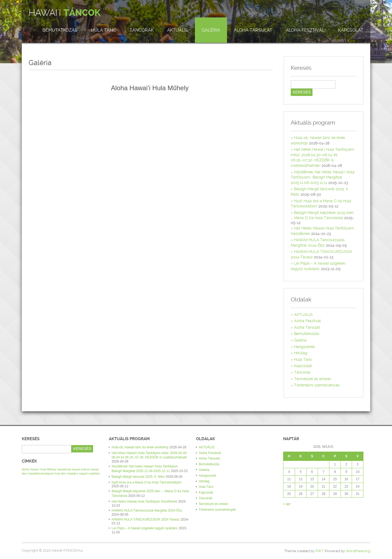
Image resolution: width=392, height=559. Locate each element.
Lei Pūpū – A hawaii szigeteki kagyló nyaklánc (145, 528)
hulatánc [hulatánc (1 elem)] (73, 473)
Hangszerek (304, 347)
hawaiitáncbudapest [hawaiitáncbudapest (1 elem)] (41, 473)
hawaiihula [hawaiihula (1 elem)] (64, 469)
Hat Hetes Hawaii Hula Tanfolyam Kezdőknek (144, 501)
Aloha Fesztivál (305, 30)
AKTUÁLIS (178, 30)
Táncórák (142, 30)
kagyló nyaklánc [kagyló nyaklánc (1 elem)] (90, 473)
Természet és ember (313, 379)
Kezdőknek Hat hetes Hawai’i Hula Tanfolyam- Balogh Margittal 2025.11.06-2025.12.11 (323, 177)
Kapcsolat (351, 30)
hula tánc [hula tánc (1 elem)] (61, 473)
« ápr (287, 504)
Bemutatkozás (60, 30)
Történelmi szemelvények (317, 385)
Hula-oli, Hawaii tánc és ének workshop (140, 447)
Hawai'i (65, 13)
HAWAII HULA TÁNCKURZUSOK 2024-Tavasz (146, 519)
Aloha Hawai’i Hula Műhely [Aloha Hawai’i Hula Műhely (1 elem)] (39, 469)
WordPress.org (358, 551)
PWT (319, 551)
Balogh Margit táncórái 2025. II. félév (138, 477)
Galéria (211, 30)
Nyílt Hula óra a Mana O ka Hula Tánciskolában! (147, 482)
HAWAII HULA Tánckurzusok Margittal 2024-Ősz (147, 510)
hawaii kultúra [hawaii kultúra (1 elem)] (81, 469)
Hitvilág (301, 353)
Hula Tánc (103, 30)
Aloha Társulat (253, 30)
